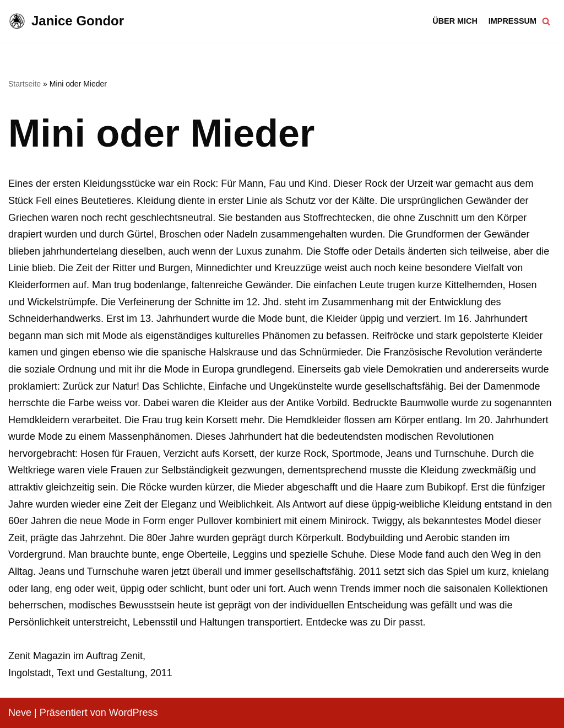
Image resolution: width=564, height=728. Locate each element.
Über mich (455, 21)
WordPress (134, 713)
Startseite (25, 84)
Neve (20, 713)
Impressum (513, 21)
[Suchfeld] (546, 21)
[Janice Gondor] (66, 21)
